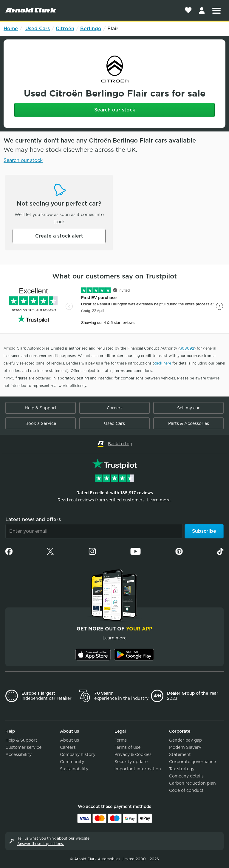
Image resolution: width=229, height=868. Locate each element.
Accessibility (18, 754)
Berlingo (91, 29)
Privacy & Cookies (133, 754)
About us (69, 740)
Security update (131, 762)
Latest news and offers (33, 519)
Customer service (23, 747)
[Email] (94, 531)
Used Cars (38, 29)
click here (163, 363)
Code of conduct (186, 790)
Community (72, 762)
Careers (115, 408)
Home (11, 29)
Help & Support (41, 408)
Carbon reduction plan (192, 783)
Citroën (65, 29)
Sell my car (188, 408)
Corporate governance (192, 762)
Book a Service (41, 423)
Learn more (114, 638)
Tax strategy (182, 769)
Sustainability (74, 769)
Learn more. (159, 500)
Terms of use (127, 747)
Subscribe (204, 531)
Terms (121, 740)
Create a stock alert (59, 236)
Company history (78, 754)
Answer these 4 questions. (41, 844)
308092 (187, 348)
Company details (186, 776)
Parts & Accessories (189, 423)
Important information (138, 769)
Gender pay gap (185, 740)
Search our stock (115, 110)
